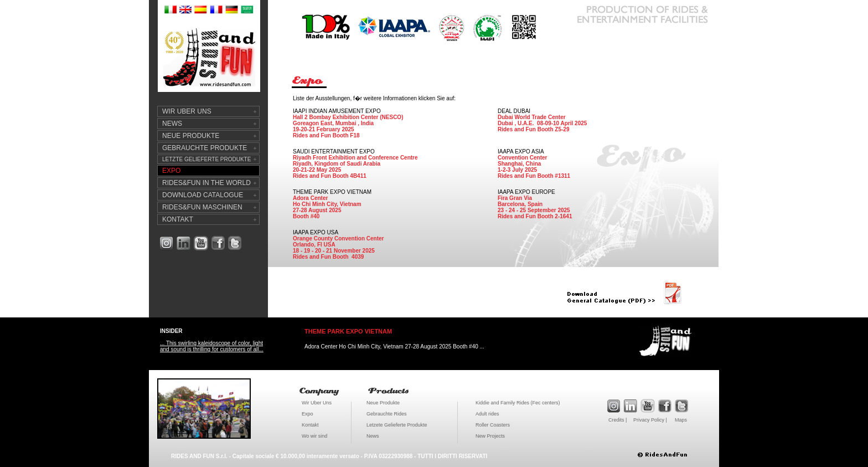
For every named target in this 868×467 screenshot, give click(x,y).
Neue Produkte (383, 403)
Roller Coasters (493, 425)
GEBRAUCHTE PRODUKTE (205, 148)
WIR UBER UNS (187, 111)
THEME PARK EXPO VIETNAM (348, 331)
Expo (308, 414)
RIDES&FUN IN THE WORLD (206, 183)
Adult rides (487, 414)
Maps (681, 420)
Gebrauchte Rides (387, 414)
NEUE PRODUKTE (191, 136)
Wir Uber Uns (317, 403)
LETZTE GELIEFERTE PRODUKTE (206, 159)
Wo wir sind (314, 436)
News (373, 436)
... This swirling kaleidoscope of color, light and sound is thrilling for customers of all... (212, 346)
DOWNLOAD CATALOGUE (203, 195)
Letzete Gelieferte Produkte (397, 425)
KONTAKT (178, 219)
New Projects (490, 436)
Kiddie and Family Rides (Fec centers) (518, 403)
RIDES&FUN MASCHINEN (202, 207)
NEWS (172, 124)
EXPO (171, 171)
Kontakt (310, 425)
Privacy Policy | (650, 420)
